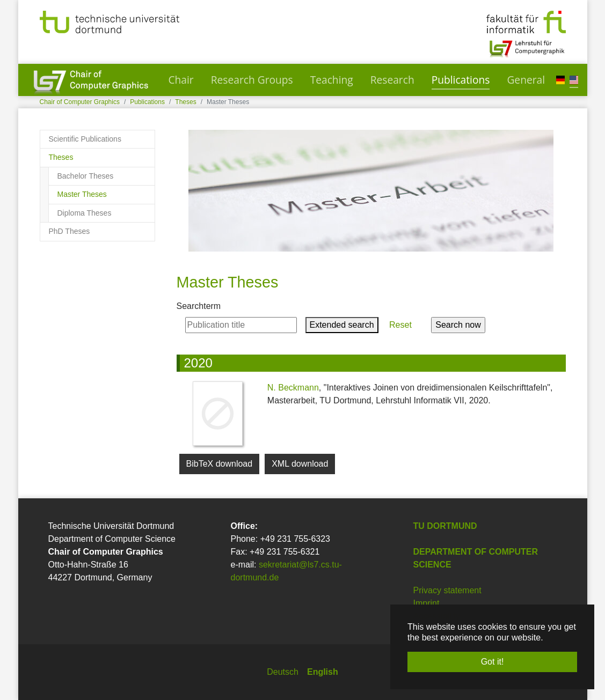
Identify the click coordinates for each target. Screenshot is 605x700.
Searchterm (199, 306)
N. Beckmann (293, 388)
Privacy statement (447, 590)
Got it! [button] (493, 662)
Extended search (342, 325)
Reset (401, 325)
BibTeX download (220, 464)
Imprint (427, 603)
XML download (300, 464)
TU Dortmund (445, 526)
